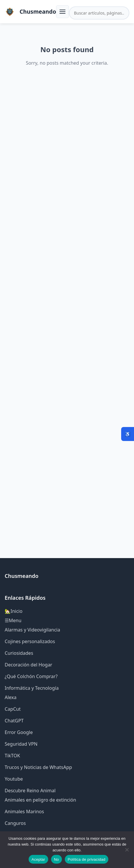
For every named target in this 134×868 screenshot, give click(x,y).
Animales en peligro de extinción (40, 800)
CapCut (13, 709)
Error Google (19, 732)
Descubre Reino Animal (30, 791)
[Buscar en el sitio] (99, 13)
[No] (127, 850)
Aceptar (38, 859)
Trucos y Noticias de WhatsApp (38, 767)
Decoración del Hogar (28, 665)
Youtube (14, 779)
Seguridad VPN (21, 744)
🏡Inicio (14, 611)
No (56, 859)
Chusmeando (38, 12)
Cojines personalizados (30, 641)
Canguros (15, 823)
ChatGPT (14, 721)
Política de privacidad (87, 859)
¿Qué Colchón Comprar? (31, 676)
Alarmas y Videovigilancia (32, 630)
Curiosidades (19, 653)
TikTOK (12, 756)
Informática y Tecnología (32, 688)
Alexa (11, 697)
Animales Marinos (24, 811)
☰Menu (13, 620)
